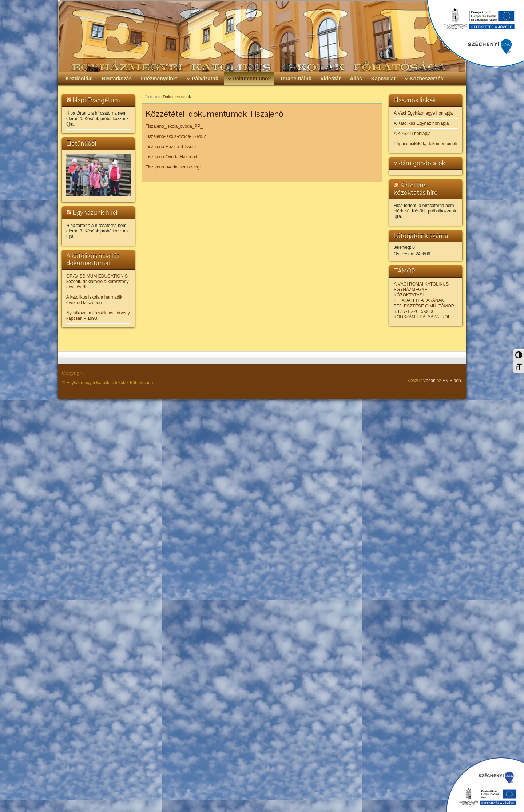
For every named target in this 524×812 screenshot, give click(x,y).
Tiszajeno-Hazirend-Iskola (171, 147)
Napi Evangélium (96, 100)
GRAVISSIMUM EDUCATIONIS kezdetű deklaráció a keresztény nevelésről (97, 282)
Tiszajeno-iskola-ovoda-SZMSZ (176, 136)
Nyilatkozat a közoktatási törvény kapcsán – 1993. (98, 316)
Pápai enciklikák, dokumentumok (426, 144)
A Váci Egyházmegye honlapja (423, 113)
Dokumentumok (177, 97)
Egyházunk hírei (95, 212)
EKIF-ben (452, 381)
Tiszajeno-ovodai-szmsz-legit (174, 167)
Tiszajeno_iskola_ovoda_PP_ (174, 126)
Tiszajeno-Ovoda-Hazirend (171, 157)
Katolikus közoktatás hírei (416, 189)
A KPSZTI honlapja (412, 134)
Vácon (429, 381)
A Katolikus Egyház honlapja (421, 123)
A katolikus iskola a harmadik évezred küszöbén (94, 300)
